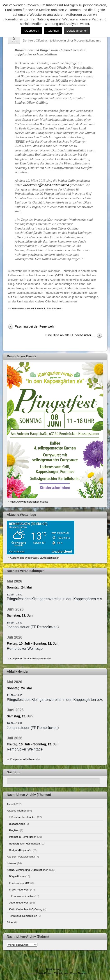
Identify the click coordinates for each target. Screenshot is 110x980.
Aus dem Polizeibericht (20, 856)
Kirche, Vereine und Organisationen (27, 870)
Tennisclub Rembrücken (23, 916)
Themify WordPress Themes (70, 973)
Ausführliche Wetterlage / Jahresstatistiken (35, 558)
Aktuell (30, 308)
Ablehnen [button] (53, 31)
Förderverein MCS (20, 883)
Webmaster (18, 308)
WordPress (45, 973)
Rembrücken (54, 969)
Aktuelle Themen (17, 810)
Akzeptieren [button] (31, 31)
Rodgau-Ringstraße (21, 850)
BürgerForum (17, 876)
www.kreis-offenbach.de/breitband (46, 185)
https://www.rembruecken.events (29, 502)
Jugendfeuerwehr (19, 902)
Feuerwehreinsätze (22, 896)
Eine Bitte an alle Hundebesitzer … (70, 335)
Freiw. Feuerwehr (19, 889)
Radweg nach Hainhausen (24, 843)
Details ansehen (77, 31)
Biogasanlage (17, 824)
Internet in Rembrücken (48, 308)
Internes (11, 863)
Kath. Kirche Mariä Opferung (26, 909)
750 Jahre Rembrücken (23, 817)
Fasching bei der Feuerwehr (35, 326)
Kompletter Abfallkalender (25, 759)
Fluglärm (14, 830)
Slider (10, 922)
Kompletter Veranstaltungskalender (30, 658)
